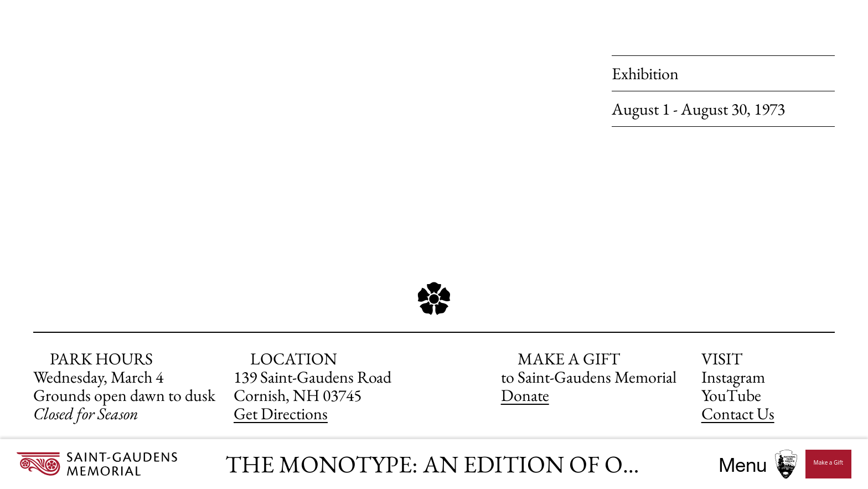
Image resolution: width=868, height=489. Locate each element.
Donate (525, 395)
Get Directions (281, 413)
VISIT (722, 359)
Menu (743, 464)
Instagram (733, 377)
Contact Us (738, 413)
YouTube (731, 395)
